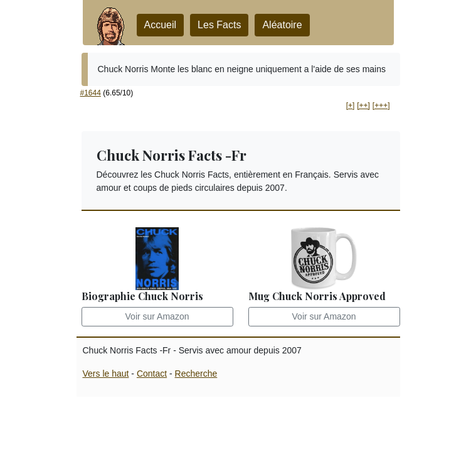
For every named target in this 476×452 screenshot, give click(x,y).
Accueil (161, 25)
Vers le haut (106, 374)
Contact (152, 374)
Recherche (196, 374)
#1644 (91, 93)
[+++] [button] (381, 105)
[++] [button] (363, 105)
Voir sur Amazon (157, 316)
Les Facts (219, 25)
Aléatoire (282, 25)
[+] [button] (351, 105)
